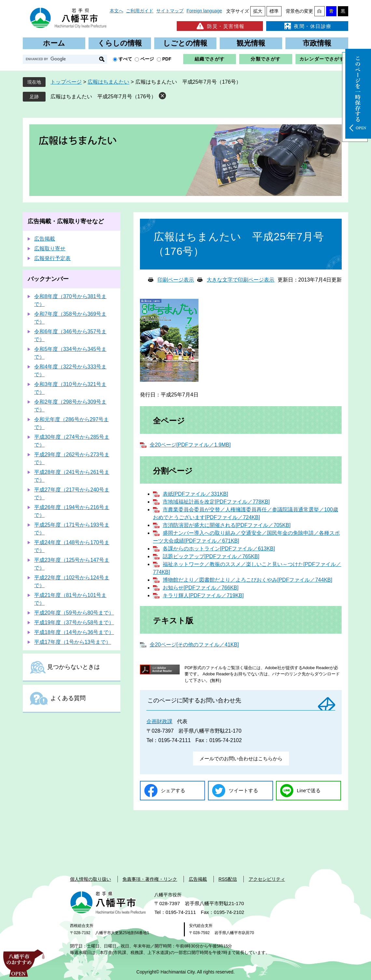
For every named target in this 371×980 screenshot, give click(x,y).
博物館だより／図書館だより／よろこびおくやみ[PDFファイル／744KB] (247, 580)
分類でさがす (266, 59)
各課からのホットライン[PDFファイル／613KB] (219, 549)
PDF (167, 59)
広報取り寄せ (50, 248)
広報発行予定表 (52, 258)
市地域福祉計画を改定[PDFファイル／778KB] (216, 502)
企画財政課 (159, 721)
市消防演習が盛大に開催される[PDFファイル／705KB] (227, 525)
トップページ (66, 82)
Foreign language (204, 11)
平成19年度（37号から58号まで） (74, 622)
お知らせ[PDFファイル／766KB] (201, 588)
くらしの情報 (120, 43)
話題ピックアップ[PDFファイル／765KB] (211, 556)
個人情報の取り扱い (90, 879)
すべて (125, 59)
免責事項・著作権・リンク (150, 879)
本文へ (117, 11)
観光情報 (251, 43)
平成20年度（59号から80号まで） (74, 613)
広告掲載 (45, 239)
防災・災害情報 (220, 26)
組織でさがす (210, 59)
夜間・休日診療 (307, 26)
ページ (147, 59)
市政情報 (317, 43)
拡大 (258, 11)
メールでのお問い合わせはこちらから (241, 759)
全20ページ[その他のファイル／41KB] (194, 645)
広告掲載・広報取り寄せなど (66, 221)
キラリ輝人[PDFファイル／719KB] (203, 595)
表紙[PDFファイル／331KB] (195, 494)
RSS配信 (228, 879)
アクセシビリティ (267, 879)
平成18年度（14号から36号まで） (74, 632)
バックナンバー (48, 279)
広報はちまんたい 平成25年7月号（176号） (103, 97)
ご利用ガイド (140, 11)
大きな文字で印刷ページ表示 (240, 280)
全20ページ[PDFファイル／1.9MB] (190, 445)
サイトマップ (170, 11)
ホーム (54, 43)
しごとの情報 (185, 43)
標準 (274, 11)
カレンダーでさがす (322, 59)
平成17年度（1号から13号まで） (73, 642)
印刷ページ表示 (176, 280)
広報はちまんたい (108, 82)
